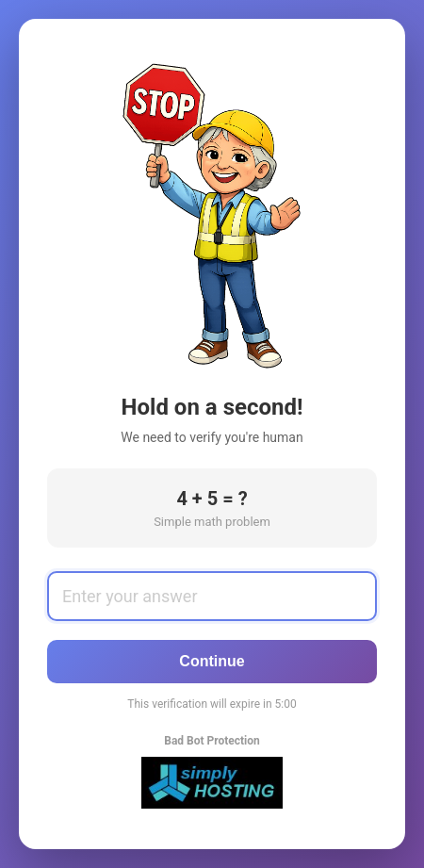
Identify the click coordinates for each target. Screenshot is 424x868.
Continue (212, 661)
